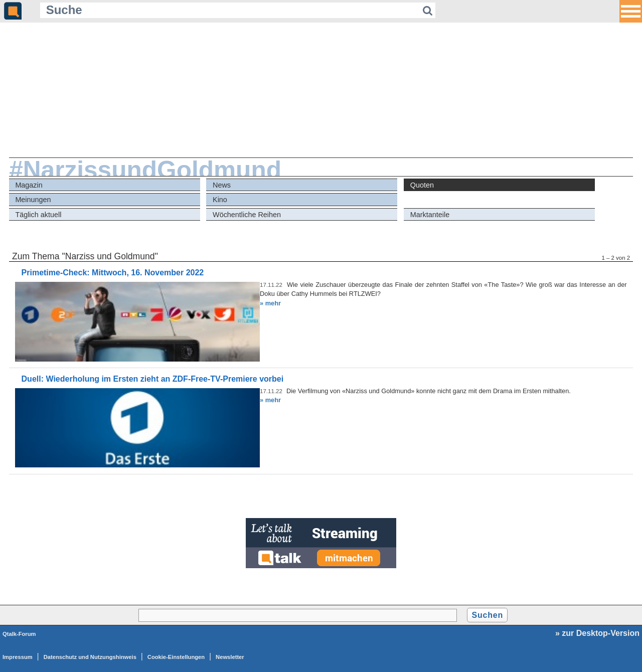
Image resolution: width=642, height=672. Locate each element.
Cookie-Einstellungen (176, 657)
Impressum (18, 657)
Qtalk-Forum (19, 634)
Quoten (422, 185)
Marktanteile (430, 215)
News (222, 185)
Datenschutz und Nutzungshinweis (90, 657)
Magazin (29, 185)
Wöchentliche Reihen (247, 215)
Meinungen (33, 200)
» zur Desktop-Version (597, 633)
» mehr (270, 303)
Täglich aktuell (38, 215)
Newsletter (230, 657)
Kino (220, 200)
